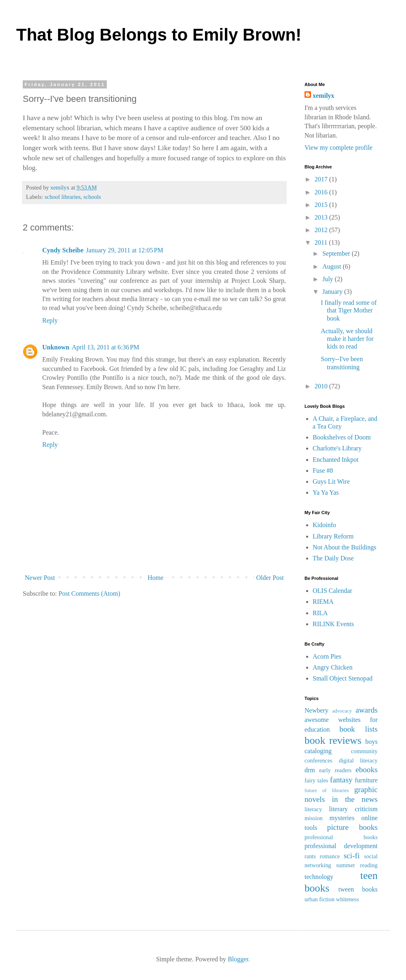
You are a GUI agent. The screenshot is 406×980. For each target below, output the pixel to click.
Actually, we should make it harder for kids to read (347, 339)
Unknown (56, 347)
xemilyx (323, 96)
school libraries (63, 197)
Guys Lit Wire (331, 481)
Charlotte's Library (337, 448)
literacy (313, 809)
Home (156, 578)
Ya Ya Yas (326, 492)
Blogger (238, 959)
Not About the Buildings (344, 547)
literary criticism (353, 809)
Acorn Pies (327, 656)
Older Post (270, 578)
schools (92, 197)
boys (371, 742)
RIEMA (323, 602)
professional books (341, 837)
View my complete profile (338, 148)
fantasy (341, 780)
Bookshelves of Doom (342, 437)
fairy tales (316, 780)
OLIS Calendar (332, 591)
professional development (341, 846)
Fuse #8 (323, 471)
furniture (366, 780)
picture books (352, 827)
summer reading (357, 865)
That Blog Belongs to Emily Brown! (159, 35)
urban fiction (320, 899)
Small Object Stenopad (343, 678)
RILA (320, 613)
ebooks (367, 770)
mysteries (342, 818)
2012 (322, 230)
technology (319, 877)
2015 (322, 205)
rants (310, 856)
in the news (355, 799)
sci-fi (351, 856)
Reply (50, 320)
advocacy (342, 711)
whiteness (348, 899)
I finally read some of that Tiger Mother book (349, 310)
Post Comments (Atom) (89, 593)
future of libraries (327, 790)
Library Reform (333, 536)
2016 (322, 192)
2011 (322, 242)
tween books (358, 889)
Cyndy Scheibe (63, 250)
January (333, 292)
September (337, 253)
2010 (322, 386)
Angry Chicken (333, 667)
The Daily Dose (333, 558)
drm (310, 770)
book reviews (333, 740)
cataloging (318, 751)
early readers (335, 770)
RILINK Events (333, 624)
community (364, 751)
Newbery (316, 710)
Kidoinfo (324, 525)
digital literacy (358, 760)
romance (330, 856)
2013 (322, 217)
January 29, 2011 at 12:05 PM (125, 250)
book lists (358, 729)
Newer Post (40, 578)
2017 (322, 179)
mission (314, 818)
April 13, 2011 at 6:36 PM (106, 347)
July (329, 279)
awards (367, 710)
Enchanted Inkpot (336, 460)
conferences (319, 760)
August (333, 266)
